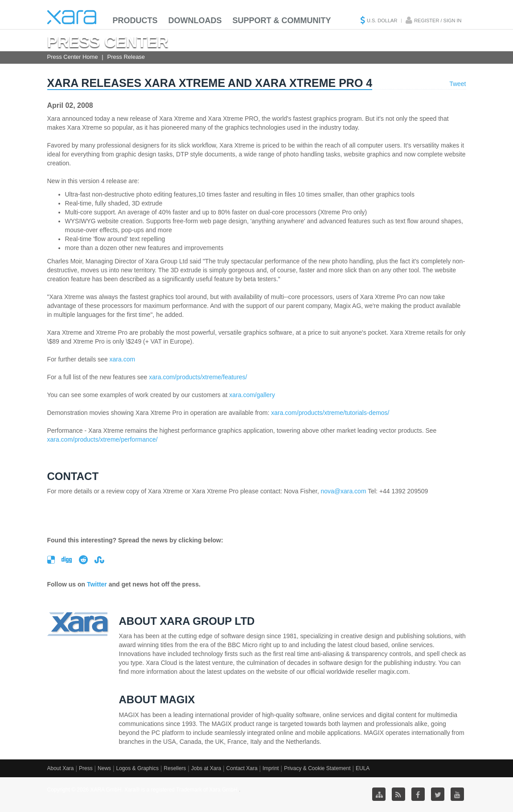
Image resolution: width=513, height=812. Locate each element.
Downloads (195, 21)
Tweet (458, 84)
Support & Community (282, 21)
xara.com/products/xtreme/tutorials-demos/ (330, 413)
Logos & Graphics (137, 768)
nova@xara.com (343, 491)
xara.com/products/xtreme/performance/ (103, 439)
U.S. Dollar (382, 21)
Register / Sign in (438, 21)
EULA (363, 768)
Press (86, 768)
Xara (72, 17)
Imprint (271, 768)
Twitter (97, 584)
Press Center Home (73, 57)
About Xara (61, 768)
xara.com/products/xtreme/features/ (198, 377)
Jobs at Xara (206, 768)
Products (135, 21)
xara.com (123, 359)
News (104, 768)
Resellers (175, 768)
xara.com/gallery (252, 395)
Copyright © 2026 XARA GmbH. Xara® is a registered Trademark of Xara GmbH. (143, 790)
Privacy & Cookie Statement (317, 768)
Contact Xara (242, 768)
